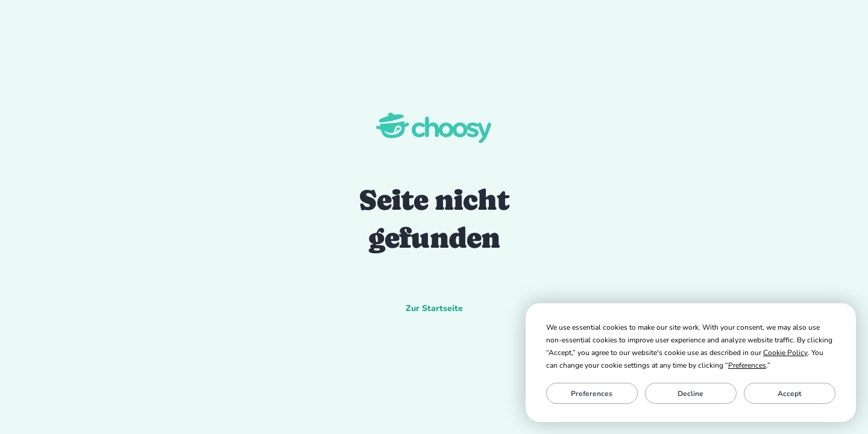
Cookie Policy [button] (785, 353)
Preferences (592, 394)
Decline (690, 394)
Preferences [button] (747, 365)
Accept (790, 394)
